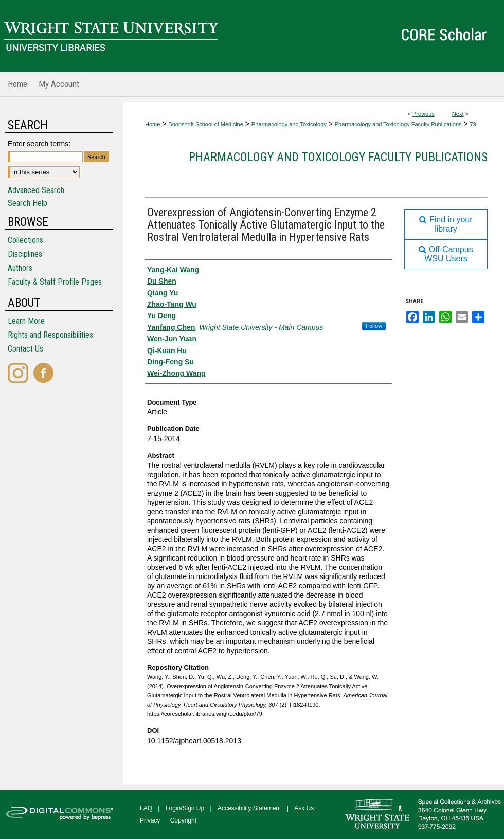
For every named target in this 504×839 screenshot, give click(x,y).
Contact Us (25, 349)
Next (458, 114)
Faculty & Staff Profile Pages (55, 282)
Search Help (28, 203)
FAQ (146, 808)
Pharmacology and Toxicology (289, 124)
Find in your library (446, 224)
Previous (424, 114)
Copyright (183, 820)
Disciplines (25, 254)
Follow (374, 326)
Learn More (26, 321)
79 (473, 124)
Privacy (150, 820)
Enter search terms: (39, 144)
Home (152, 124)
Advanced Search (36, 190)
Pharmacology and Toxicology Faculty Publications (398, 124)
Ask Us (304, 808)
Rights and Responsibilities (50, 335)
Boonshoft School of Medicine (206, 124)
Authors (20, 268)
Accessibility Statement (249, 808)
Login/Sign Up (185, 808)
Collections (25, 240)
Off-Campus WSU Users (446, 254)
